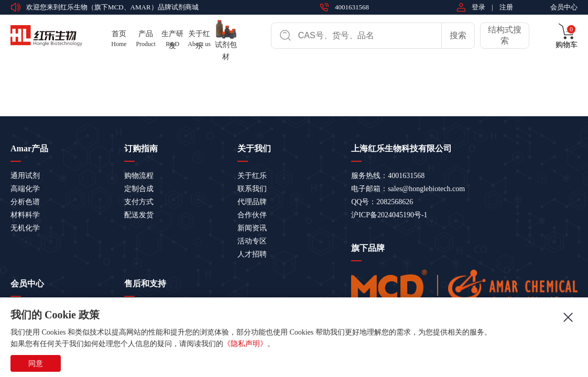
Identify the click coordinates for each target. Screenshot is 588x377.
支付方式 (139, 202)
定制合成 (139, 189)
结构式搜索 (505, 35)
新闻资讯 (252, 228)
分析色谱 (25, 202)
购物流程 (139, 176)
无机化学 (25, 228)
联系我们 (252, 189)
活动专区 (252, 241)
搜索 (458, 35)
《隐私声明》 (245, 344)
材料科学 (25, 215)
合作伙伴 (252, 215)
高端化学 (25, 189)
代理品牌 (252, 202)
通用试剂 (25, 176)
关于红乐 (252, 176)
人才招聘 (252, 254)
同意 (36, 363)
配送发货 (139, 215)
